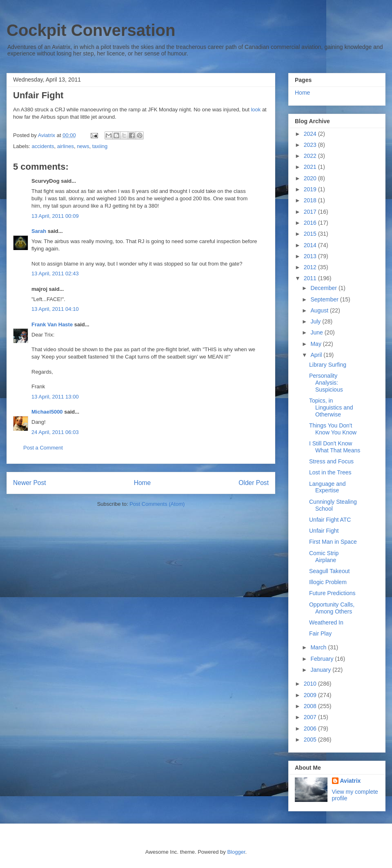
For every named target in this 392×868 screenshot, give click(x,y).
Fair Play (320, 633)
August (320, 310)
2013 (311, 256)
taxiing (100, 146)
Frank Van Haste (52, 324)
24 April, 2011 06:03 (55, 432)
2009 (311, 695)
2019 (311, 189)
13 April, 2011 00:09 (55, 216)
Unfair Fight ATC (330, 520)
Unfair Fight (324, 531)
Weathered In (326, 622)
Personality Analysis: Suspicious (326, 383)
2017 (311, 212)
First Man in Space (333, 542)
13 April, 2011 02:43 (55, 273)
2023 (311, 145)
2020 (311, 178)
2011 (311, 278)
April (317, 355)
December (324, 288)
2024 (311, 134)
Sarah (39, 231)
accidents (43, 146)
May (316, 344)
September (325, 299)
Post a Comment (43, 448)
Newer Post (30, 483)
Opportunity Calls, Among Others (332, 608)
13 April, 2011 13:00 (55, 397)
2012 (311, 267)
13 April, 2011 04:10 (55, 309)
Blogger (236, 852)
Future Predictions (332, 593)
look (256, 110)
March (319, 647)
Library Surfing (328, 365)
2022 (311, 156)
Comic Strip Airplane (324, 557)
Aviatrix (351, 781)
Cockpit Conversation (91, 30)
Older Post (254, 483)
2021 (311, 167)
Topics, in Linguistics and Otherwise (331, 407)
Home (143, 483)
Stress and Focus (331, 461)
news (83, 146)
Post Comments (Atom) (157, 504)
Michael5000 (47, 412)
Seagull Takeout (329, 571)
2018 (311, 200)
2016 (311, 223)
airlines (66, 146)
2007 (311, 717)
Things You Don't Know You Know (333, 429)
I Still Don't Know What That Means (335, 447)
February (323, 659)
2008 (311, 706)
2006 (311, 728)
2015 (311, 234)
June (317, 332)
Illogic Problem (328, 582)
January (321, 670)
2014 (311, 245)
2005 (311, 740)
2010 (311, 684)
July (316, 321)
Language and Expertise (327, 487)
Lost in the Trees (330, 472)
